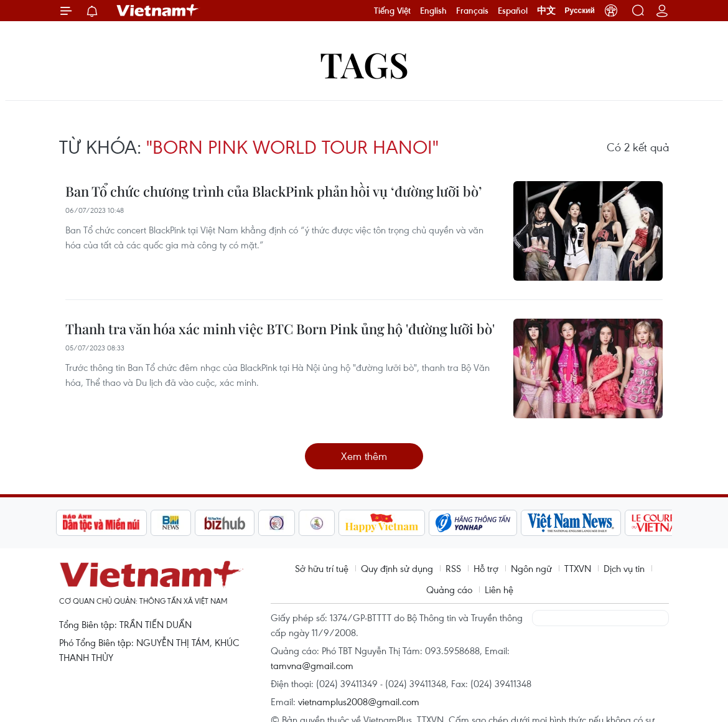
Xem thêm (364, 456)
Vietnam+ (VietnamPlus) (158, 11)
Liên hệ (499, 589)
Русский (580, 11)
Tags (364, 64)
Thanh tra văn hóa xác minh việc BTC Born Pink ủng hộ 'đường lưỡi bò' (280, 329)
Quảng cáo (449, 589)
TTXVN (578, 568)
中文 (546, 11)
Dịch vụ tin (624, 568)
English (433, 11)
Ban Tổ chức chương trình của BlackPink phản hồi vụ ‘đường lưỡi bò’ (273, 191)
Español (513, 11)
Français (472, 11)
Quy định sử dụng (397, 568)
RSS (453, 568)
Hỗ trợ (486, 568)
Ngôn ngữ (531, 568)
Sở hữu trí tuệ (322, 568)
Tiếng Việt (392, 11)
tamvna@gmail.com (312, 665)
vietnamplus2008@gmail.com (359, 701)
